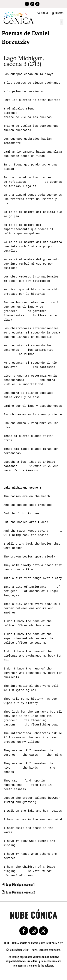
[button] (39, 13)
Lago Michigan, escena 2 (20, 892)
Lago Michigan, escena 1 (20, 884)
